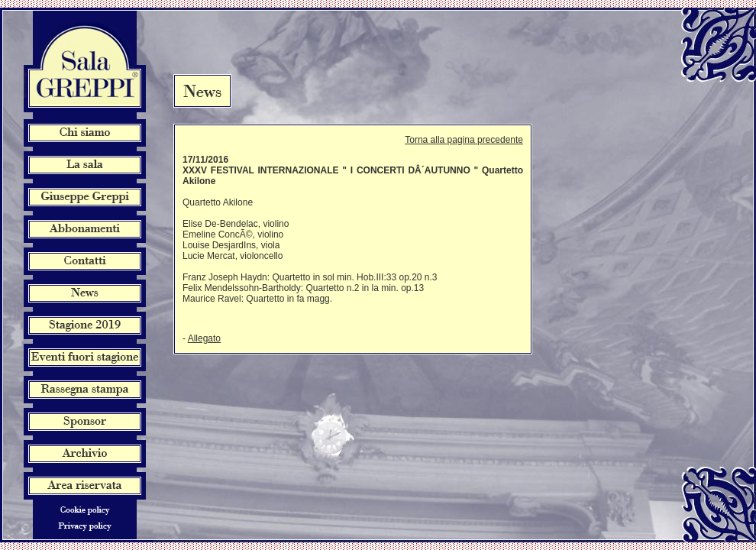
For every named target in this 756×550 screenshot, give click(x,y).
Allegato (204, 338)
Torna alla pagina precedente (464, 140)
